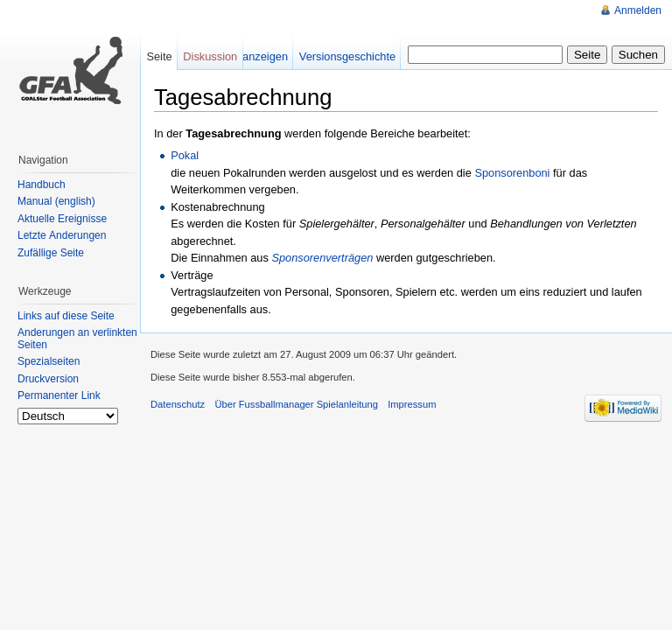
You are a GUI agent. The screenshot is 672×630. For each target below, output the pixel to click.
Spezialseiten (49, 361)
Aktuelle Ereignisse (62, 219)
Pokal (185, 155)
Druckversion (48, 379)
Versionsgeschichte (347, 56)
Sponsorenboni (512, 173)
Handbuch (42, 185)
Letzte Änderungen (62, 235)
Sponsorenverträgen (322, 258)
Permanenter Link (59, 395)
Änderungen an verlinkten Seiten (77, 339)
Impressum (412, 404)
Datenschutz (178, 404)
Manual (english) (56, 201)
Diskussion (210, 56)
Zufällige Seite (51, 253)
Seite (159, 56)
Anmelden (638, 10)
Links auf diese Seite (66, 316)
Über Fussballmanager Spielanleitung (296, 404)
